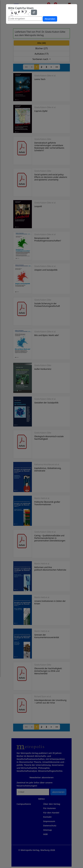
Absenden (50, 19)
